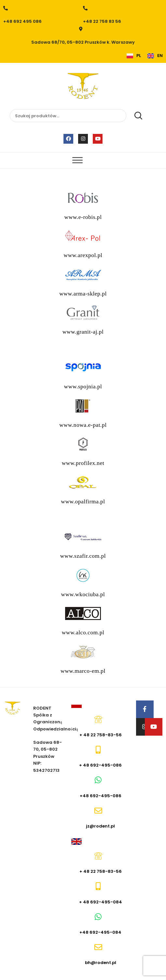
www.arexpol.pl (83, 255)
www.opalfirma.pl (83, 501)
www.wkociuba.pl (83, 594)
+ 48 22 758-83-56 (101, 735)
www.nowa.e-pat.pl (83, 425)
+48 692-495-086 (101, 796)
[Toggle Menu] (77, 160)
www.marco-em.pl (83, 671)
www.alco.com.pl (83, 632)
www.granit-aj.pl (83, 332)
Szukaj (135, 116)
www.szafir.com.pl (83, 556)
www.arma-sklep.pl (83, 294)
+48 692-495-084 (100, 932)
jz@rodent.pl (100, 826)
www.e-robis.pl (83, 217)
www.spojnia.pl (83, 386)
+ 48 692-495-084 (101, 902)
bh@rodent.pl (101, 963)
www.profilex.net (83, 463)
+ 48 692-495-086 (100, 765)
